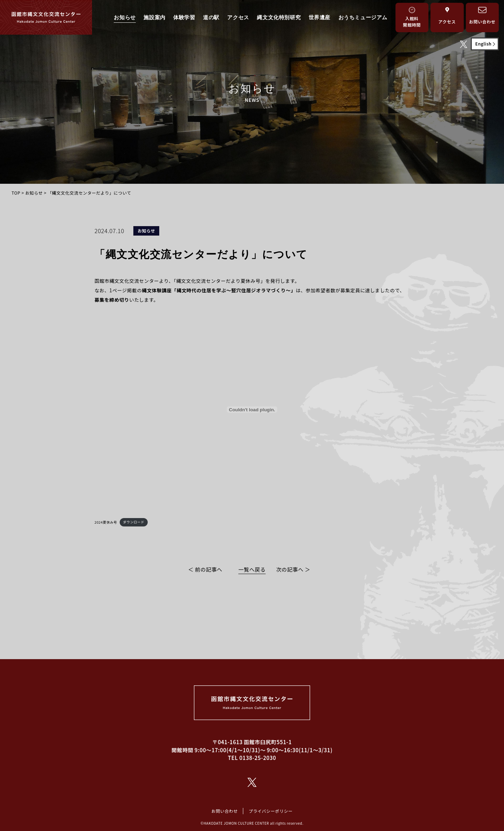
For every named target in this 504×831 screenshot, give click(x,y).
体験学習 (184, 17)
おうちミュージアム (363, 17)
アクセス (238, 17)
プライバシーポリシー (271, 811)
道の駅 (211, 17)
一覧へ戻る (252, 569)
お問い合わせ (225, 811)
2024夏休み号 (106, 522)
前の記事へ (209, 569)
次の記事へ (290, 569)
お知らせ (125, 17)
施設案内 (154, 17)
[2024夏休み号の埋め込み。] (252, 410)
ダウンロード (134, 522)
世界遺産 (320, 17)
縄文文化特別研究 (279, 17)
